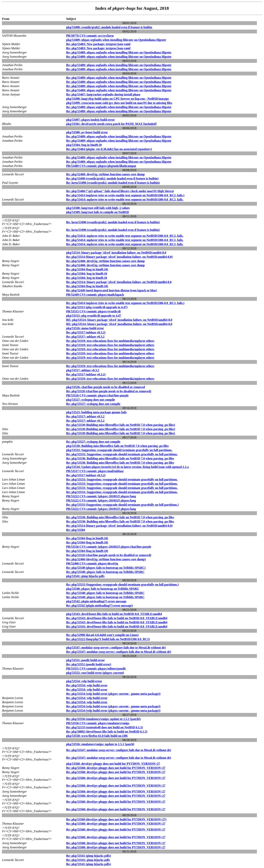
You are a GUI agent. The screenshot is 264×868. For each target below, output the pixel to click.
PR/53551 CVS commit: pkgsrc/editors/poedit (96, 669)
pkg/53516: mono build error (85, 328)
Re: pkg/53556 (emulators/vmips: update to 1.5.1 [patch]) (103, 719)
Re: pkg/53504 (76, 530)
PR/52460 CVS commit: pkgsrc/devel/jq (92, 563)
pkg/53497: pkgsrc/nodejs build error (90, 120)
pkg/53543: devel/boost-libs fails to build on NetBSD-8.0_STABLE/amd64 (114, 614)
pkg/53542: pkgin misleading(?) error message (96, 601)
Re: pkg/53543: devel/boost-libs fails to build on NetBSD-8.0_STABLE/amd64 (117, 618)
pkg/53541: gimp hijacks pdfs (85, 576)
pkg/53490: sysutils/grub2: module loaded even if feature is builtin (109, 27)
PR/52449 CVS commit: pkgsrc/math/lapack (95, 295)
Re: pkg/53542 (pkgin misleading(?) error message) (99, 605)
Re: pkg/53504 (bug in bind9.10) (87, 269)
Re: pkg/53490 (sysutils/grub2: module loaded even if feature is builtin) (112, 178)
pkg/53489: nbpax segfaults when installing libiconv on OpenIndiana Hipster (116, 40)
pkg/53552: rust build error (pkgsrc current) (95, 673)
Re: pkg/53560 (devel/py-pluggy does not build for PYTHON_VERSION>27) (116, 819)
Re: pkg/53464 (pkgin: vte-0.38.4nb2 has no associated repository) (109, 149)
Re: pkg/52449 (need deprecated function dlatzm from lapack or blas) (111, 290)
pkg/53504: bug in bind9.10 (84, 145)
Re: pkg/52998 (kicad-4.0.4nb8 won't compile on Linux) (102, 635)
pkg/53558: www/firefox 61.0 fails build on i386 (97, 736)
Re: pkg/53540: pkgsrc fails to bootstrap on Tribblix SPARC (105, 572)
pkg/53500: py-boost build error (87, 132)
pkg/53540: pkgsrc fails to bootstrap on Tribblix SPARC (103, 589)
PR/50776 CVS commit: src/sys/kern (90, 36)
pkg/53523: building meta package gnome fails (96, 412)
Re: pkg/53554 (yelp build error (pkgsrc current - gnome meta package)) (113, 694)
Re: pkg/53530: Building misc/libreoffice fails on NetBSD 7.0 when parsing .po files (120, 458)
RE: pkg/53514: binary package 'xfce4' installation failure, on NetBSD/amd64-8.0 (119, 320)
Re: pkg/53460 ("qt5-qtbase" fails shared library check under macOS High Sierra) (120, 191)
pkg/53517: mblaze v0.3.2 (83, 370)
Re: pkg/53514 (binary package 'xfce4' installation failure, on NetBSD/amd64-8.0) (119, 257)
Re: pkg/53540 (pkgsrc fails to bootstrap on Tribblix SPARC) (106, 568)
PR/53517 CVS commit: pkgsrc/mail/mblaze (95, 471)
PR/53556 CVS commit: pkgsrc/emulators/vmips (98, 723)
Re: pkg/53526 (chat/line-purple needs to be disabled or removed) (109, 391)
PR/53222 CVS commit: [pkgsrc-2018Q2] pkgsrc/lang (101, 496)
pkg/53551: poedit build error (86, 660)
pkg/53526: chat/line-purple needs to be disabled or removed (106, 387)
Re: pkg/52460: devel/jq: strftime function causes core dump (106, 174)
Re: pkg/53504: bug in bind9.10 (87, 274)
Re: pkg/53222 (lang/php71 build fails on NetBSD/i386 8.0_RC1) (108, 639)
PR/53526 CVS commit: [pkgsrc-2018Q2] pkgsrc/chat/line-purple (109, 547)
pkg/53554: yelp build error (84, 681)
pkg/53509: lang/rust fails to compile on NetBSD (98, 212)
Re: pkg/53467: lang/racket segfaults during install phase (103, 94)
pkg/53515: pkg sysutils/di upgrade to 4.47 (94, 316)
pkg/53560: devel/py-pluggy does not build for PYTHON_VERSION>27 (113, 764)
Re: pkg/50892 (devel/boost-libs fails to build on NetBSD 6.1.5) (107, 732)
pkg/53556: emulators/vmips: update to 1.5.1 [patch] (100, 744)
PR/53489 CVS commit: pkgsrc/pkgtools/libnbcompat (101, 166)
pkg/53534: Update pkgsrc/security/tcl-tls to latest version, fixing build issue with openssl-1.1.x (128, 467)
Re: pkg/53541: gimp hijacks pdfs (88, 860)
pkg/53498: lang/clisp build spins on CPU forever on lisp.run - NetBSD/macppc (118, 99)
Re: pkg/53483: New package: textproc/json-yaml (98, 44)
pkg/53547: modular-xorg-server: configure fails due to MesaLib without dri (116, 648)
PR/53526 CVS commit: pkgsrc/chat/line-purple (97, 395)
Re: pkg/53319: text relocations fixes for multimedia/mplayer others (110, 341)
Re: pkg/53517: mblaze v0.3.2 (85, 337)
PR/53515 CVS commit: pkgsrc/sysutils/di (93, 311)
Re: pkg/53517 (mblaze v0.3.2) (86, 332)
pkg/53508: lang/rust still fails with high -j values (98, 208)
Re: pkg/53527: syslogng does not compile (93, 404)
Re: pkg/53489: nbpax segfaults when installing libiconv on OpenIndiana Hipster (119, 52)
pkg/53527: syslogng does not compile (91, 400)
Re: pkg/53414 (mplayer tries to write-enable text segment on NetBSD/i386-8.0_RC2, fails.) (125, 195)
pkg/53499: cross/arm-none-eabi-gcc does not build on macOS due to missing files (119, 103)
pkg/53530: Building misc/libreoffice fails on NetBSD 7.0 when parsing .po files (117, 446)
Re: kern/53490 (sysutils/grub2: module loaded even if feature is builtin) (113, 183)
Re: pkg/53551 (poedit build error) (89, 664)
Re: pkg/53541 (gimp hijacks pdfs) (89, 856)
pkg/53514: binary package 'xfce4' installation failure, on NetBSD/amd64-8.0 (116, 253)
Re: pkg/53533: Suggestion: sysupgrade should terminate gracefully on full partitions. (122, 454)
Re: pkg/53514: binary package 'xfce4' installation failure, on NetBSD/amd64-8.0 (119, 282)
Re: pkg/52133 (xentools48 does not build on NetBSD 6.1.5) (105, 727)
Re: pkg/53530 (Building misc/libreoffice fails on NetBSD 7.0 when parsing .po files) (121, 425)
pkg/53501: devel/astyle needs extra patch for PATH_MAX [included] (111, 124)
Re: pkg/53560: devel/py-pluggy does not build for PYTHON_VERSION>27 (116, 768)
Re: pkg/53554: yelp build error (87, 685)
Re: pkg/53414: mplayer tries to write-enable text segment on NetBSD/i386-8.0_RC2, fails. (125, 199)
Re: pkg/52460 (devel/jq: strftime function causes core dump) (106, 559)
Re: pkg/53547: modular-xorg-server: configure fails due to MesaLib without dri (119, 652)
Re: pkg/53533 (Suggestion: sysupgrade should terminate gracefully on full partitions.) (122, 505)
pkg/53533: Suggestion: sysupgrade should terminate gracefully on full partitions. (119, 450)
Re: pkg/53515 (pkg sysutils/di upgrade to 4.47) (97, 307)
